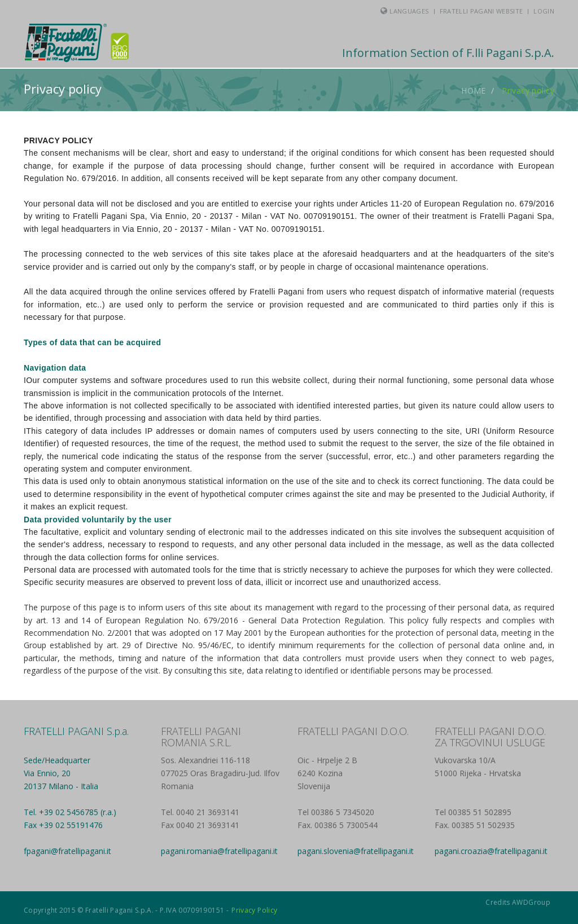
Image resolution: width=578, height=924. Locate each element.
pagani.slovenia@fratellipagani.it (356, 851)
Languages (409, 11)
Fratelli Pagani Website (481, 11)
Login (544, 11)
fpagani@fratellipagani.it (67, 851)
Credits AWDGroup (518, 902)
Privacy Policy (254, 910)
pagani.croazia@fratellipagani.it (491, 851)
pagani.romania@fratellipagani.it (219, 851)
